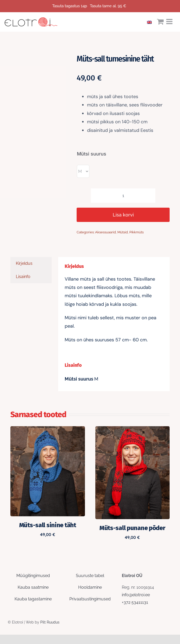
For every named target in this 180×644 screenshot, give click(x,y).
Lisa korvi (123, 215)
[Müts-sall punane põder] (133, 430)
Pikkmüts (136, 232)
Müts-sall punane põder (132, 528)
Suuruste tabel (90, 576)
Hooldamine (90, 587)
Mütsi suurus (92, 154)
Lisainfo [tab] (23, 277)
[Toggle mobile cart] (160, 22)
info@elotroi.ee (136, 595)
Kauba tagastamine (33, 599)
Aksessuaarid (105, 232)
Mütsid (123, 232)
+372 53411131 (135, 602)
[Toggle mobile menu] (170, 22)
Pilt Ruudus (50, 622)
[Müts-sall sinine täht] (48, 430)
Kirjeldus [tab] (24, 263)
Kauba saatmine (33, 587)
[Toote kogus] (123, 196)
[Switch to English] (151, 22)
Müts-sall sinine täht (48, 525)
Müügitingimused (33, 576)
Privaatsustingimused (90, 599)
